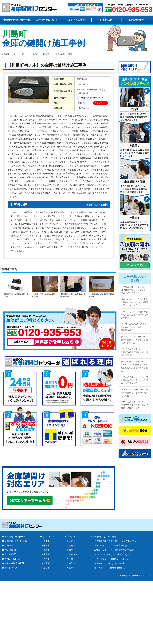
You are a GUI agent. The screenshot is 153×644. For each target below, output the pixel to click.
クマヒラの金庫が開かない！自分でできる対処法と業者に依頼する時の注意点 (134, 405)
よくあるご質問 (76, 20)
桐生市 (72, 550)
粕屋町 (47, 563)
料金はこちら (100, 103)
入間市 (72, 559)
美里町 (47, 541)
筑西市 (72, 545)
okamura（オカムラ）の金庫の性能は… (112, 545)
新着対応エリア (50, 537)
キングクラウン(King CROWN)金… (110, 563)
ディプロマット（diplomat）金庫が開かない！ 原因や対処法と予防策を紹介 (135, 340)
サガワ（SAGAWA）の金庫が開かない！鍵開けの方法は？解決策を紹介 (135, 327)
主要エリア (73, 537)
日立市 (72, 541)
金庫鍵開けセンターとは (17, 20)
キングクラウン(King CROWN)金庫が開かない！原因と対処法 (135, 352)
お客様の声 (106, 20)
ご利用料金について (47, 20)
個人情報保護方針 (13, 563)
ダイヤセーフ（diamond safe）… (110, 568)
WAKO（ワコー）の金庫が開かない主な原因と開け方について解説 (134, 315)
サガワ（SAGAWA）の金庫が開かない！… (114, 554)
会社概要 (9, 554)
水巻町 (47, 554)
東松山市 (73, 554)
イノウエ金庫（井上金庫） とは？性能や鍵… (115, 541)
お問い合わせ (136, 20)
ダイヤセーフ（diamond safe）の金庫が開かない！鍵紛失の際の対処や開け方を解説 (134, 366)
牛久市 (47, 545)
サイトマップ (11, 568)
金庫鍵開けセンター (30, 7)
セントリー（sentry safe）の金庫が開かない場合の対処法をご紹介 (134, 392)
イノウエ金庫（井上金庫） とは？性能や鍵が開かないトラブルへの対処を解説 (135, 290)
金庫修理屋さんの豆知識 (135, 278)
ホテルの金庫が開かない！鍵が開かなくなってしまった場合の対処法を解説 (134, 380)
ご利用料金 (10, 545)
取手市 (72, 568)
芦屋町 (47, 559)
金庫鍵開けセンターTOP (16, 537)
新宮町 (47, 568)
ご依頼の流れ (11, 550)
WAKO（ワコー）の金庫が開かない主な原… (115, 550)
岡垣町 (47, 550)
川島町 (80, 108)
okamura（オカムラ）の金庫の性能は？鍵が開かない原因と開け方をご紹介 (134, 302)
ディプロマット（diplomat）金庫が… (111, 559)
